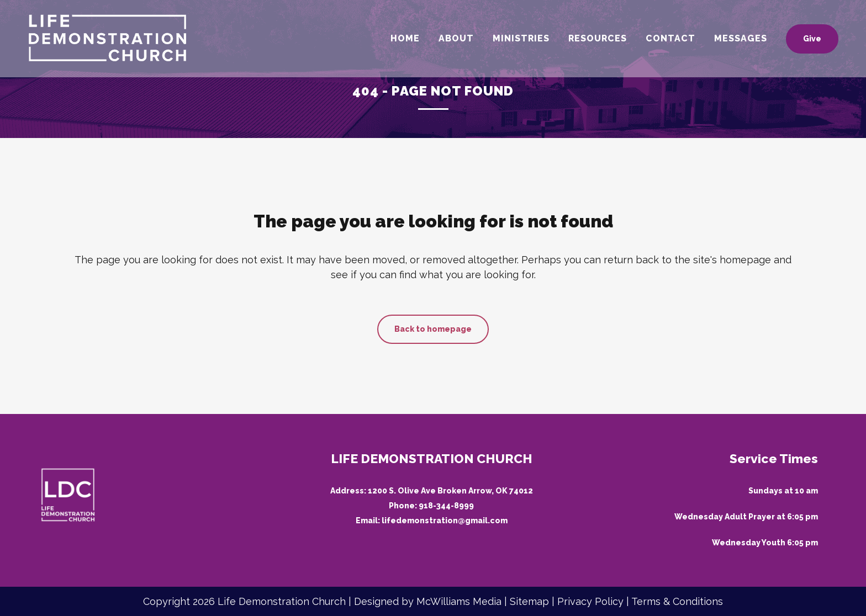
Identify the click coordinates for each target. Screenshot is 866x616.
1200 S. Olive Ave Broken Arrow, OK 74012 (450, 491)
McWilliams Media (459, 601)
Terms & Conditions (677, 601)
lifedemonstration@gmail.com (445, 521)
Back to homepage (433, 329)
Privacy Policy (590, 601)
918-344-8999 (446, 506)
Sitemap (529, 601)
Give (806, 39)
